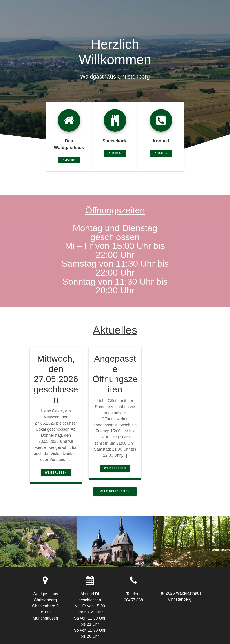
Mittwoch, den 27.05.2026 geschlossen (56, 379)
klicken (69, 160)
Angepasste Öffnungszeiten (115, 374)
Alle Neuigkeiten (115, 491)
